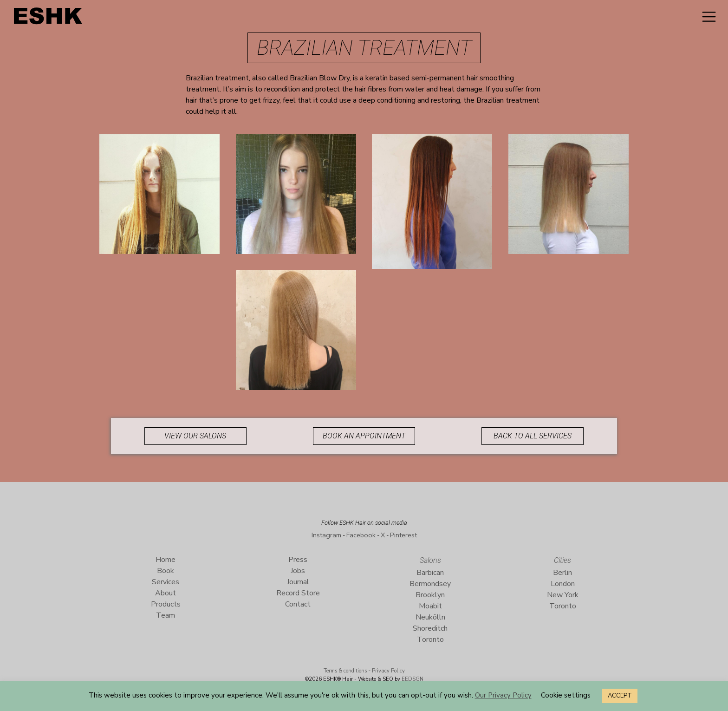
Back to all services (533, 436)
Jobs (298, 571)
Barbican (430, 573)
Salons (430, 560)
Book (166, 571)
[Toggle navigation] (709, 17)
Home (166, 560)
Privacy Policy (388, 671)
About (166, 593)
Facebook (361, 535)
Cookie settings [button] (566, 695)
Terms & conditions (345, 671)
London (563, 584)
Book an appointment (364, 436)
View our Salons (195, 436)
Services (166, 582)
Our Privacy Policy (503, 695)
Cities (562, 560)
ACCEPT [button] (620, 696)
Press (298, 560)
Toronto (430, 639)
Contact (298, 604)
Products (166, 604)
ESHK (49, 18)
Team (166, 615)
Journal (298, 582)
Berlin (562, 573)
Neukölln (430, 617)
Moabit (430, 606)
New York (563, 595)
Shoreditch (430, 628)
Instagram (326, 535)
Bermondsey (430, 584)
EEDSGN (412, 679)
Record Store (298, 593)
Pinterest (403, 535)
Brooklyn (430, 595)
